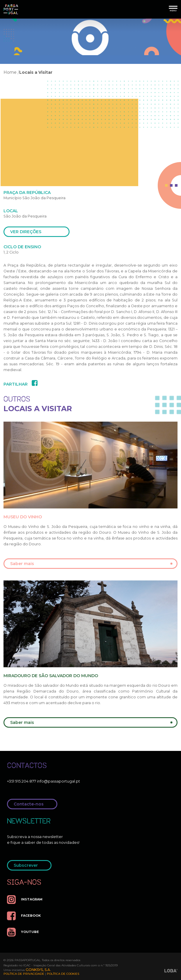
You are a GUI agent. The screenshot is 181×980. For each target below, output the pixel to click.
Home (10, 72)
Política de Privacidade (24, 974)
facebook (24, 916)
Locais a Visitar (36, 72)
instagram (25, 900)
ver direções (38, 232)
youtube (23, 932)
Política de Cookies (63, 974)
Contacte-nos (34, 804)
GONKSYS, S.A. (38, 970)
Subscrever (31, 865)
